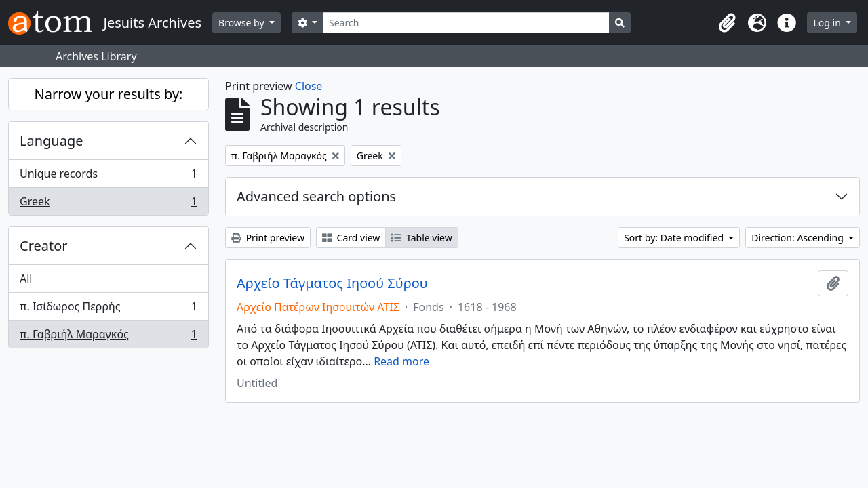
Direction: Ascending (798, 238)
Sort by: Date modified (675, 238)
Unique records (108, 177)
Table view (421, 238)
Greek (108, 204)
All (26, 279)
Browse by (242, 23)
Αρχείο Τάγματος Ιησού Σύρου (332, 283)
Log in (828, 23)
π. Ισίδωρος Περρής (108, 309)
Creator (44, 246)
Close (309, 86)
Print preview (268, 238)
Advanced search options (316, 196)
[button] (727, 23)
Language (52, 141)
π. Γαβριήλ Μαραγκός (108, 337)
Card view (351, 238)
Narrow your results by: (109, 94)
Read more (401, 361)
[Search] (466, 23)
